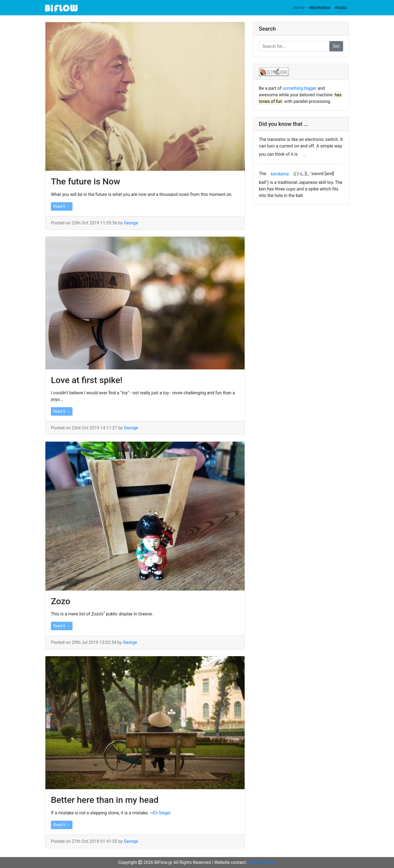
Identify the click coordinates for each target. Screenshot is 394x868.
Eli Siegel (162, 813)
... (304, 154)
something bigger (299, 88)
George (131, 223)
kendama (280, 174)
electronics (321, 7)
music (342, 7)
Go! (336, 46)
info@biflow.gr (262, 862)
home (299, 8)
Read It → (62, 206)
